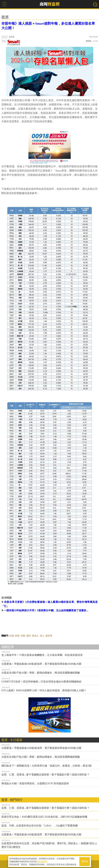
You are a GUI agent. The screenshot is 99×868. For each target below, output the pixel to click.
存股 (23, 636)
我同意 (85, 861)
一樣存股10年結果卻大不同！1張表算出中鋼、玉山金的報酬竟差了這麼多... (46, 610)
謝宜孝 (49, 636)
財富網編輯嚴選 (14, 43)
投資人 (35, 636)
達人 (42, 636)
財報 (17, 636)
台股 (12, 636)
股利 (29, 636)
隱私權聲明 (42, 861)
